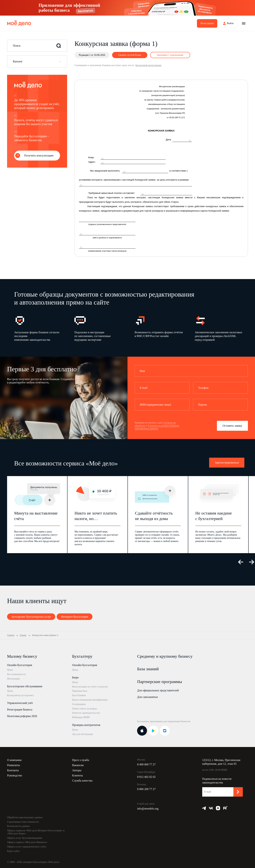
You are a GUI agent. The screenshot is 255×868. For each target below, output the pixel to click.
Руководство (15, 775)
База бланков (79, 695)
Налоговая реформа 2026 (22, 716)
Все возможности (16, 674)
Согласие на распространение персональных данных (157, 427)
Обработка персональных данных (25, 817)
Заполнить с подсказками (170, 55)
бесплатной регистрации (148, 65)
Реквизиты (13, 765)
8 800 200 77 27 (146, 789)
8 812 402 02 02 (146, 777)
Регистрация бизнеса (20, 710)
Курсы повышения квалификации (90, 700)
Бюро (75, 677)
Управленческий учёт (20, 703)
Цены (10, 670)
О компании (14, 760)
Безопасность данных (19, 826)
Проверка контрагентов (86, 725)
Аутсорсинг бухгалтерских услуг (31, 617)
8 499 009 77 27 (146, 764)
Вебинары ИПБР (81, 717)
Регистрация (207, 23)
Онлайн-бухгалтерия (20, 665)
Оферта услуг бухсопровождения (25, 838)
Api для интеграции (82, 734)
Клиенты (77, 775)
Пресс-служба (81, 760)
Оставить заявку (232, 426)
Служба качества (82, 781)
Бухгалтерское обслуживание (25, 686)
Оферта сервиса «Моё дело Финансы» (27, 842)
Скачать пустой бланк (130, 55)
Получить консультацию (39, 155)
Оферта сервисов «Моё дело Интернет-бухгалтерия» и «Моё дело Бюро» (36, 832)
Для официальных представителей (158, 690)
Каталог (18, 61)
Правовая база (80, 691)
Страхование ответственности (23, 822)
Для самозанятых (148, 697)
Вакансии (78, 765)
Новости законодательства (86, 713)
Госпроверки (79, 704)
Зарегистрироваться (227, 463)
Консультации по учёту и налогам (90, 687)
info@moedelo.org (148, 809)
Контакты (13, 770)
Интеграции (13, 679)
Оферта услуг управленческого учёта (27, 847)
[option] (39, 328)
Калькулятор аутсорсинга (20, 695)
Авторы (77, 770)
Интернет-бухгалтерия (75, 617)
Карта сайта (13, 851)
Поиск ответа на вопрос (85, 709)
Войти (230, 23)
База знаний (148, 669)
